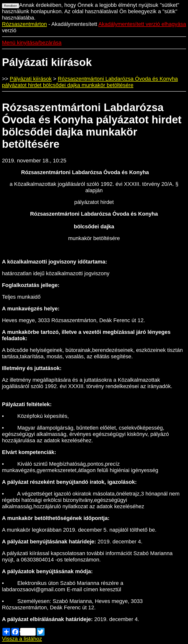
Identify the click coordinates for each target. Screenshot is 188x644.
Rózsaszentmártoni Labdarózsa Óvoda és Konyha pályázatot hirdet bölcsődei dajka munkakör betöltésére (90, 82)
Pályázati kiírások (31, 79)
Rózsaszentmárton (24, 24)
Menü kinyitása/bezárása (32, 43)
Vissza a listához (22, 639)
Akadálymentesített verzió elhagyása (142, 24)
